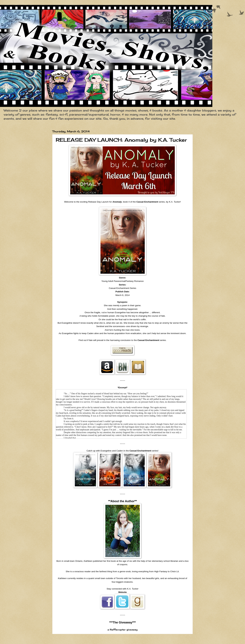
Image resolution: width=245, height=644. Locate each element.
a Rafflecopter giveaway (122, 630)
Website (122, 592)
